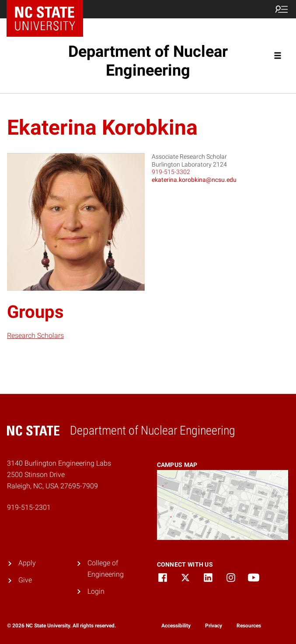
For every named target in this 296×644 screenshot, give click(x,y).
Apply (27, 563)
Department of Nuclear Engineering (148, 61)
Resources (249, 626)
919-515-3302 (171, 172)
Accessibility (176, 626)
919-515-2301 (29, 507)
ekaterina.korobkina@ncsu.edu (194, 180)
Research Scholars (35, 336)
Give (25, 580)
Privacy (214, 626)
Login (96, 591)
